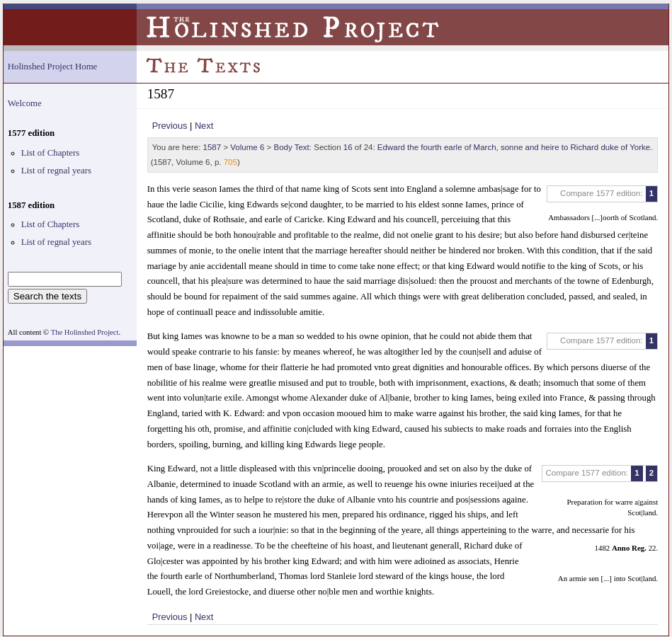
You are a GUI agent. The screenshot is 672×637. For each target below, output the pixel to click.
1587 (212, 147)
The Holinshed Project (85, 332)
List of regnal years (56, 171)
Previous (170, 126)
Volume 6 (247, 147)
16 (348, 147)
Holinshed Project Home (53, 67)
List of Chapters (50, 153)
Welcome (25, 103)
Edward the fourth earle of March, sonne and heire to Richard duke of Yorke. (515, 147)
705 (230, 162)
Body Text (291, 147)
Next (204, 126)
